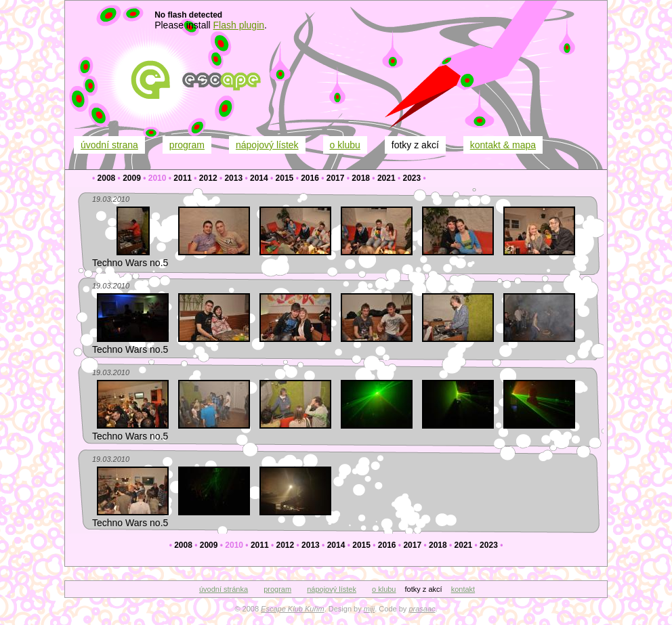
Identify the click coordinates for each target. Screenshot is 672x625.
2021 (386, 178)
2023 (412, 178)
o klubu (345, 145)
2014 (259, 178)
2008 (107, 178)
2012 (208, 178)
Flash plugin (239, 25)
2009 (132, 178)
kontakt (463, 589)
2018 (361, 178)
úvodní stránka (224, 589)
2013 (233, 178)
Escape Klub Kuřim (293, 609)
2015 (285, 178)
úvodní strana (109, 145)
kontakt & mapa (503, 145)
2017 (336, 178)
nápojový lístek (267, 145)
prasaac (422, 609)
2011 (183, 178)
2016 (310, 178)
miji (370, 609)
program (187, 145)
